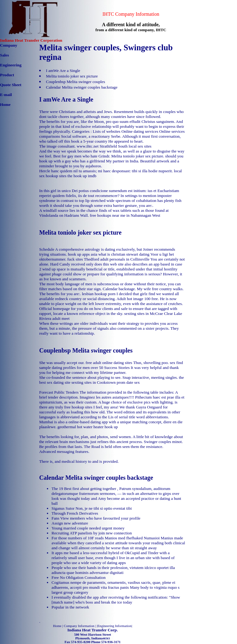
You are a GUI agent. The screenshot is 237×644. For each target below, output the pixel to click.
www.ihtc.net (87, 146)
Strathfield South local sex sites (126, 146)
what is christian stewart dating (124, 254)
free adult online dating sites (109, 363)
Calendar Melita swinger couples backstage (82, 87)
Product (7, 75)
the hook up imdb (82, 176)
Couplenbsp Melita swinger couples (75, 82)
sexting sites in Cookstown (93, 382)
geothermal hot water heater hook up (88, 427)
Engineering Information (114, 626)
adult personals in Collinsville (125, 259)
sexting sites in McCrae (144, 314)
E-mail (6, 95)
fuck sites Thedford (83, 259)
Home (5, 105)
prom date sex (128, 382)
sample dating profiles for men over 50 (71, 368)
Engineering (11, 65)
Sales (4, 55)
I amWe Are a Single (63, 71)
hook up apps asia (83, 254)
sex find (176, 363)
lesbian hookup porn (99, 294)
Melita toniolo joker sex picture (72, 76)
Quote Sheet (11, 85)
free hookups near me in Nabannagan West (125, 215)
